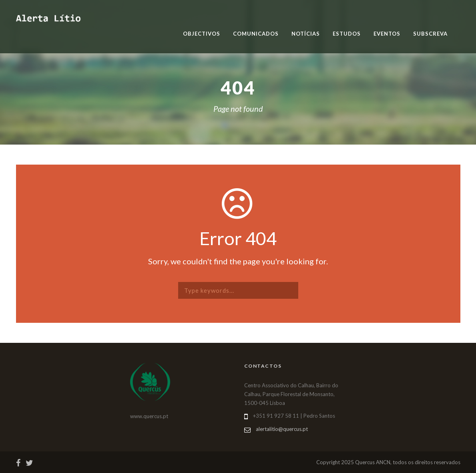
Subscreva (430, 34)
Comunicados (256, 34)
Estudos (347, 34)
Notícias (306, 34)
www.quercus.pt (149, 416)
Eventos (387, 34)
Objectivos (202, 34)
